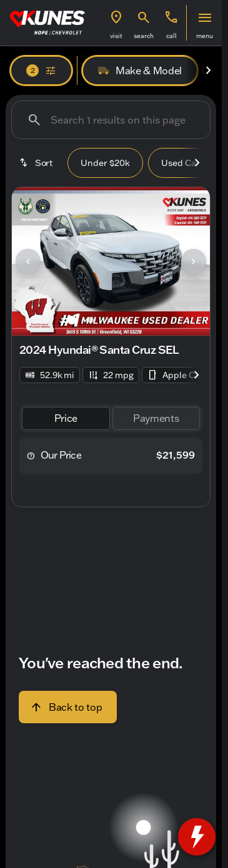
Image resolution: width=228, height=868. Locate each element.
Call (171, 36)
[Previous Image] (28, 261)
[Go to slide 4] (128, 320)
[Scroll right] (208, 71)
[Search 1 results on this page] (111, 120)
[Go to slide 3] (109, 320)
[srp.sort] (37, 163)
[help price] (31, 456)
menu (205, 36)
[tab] (66, 418)
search (144, 36)
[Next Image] (194, 261)
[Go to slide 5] (147, 320)
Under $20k (105, 163)
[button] (116, 23)
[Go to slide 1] (72, 320)
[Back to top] (68, 707)
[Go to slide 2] (91, 320)
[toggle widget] (197, 837)
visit (116, 36)
